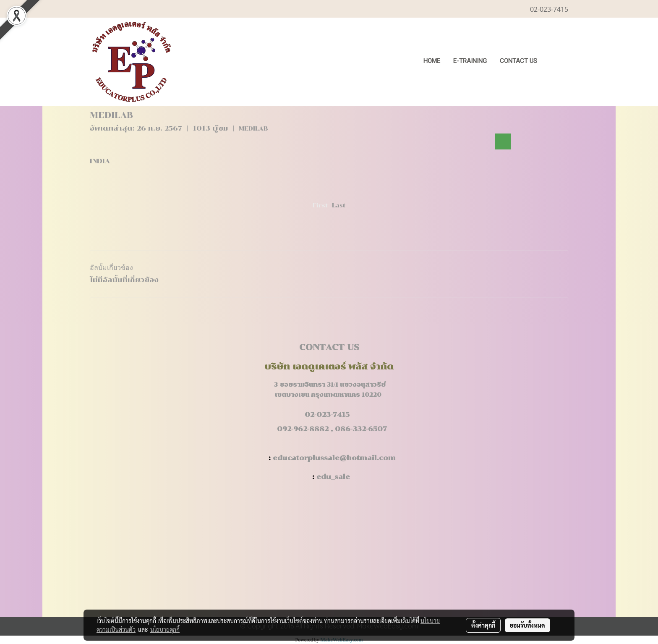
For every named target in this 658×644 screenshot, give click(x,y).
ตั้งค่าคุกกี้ (483, 625)
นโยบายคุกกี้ (165, 629)
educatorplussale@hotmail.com (334, 458)
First (320, 206)
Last (339, 206)
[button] (556, 62)
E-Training (470, 61)
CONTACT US (518, 61)
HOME (432, 61)
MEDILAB (253, 129)
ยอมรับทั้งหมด (527, 625)
